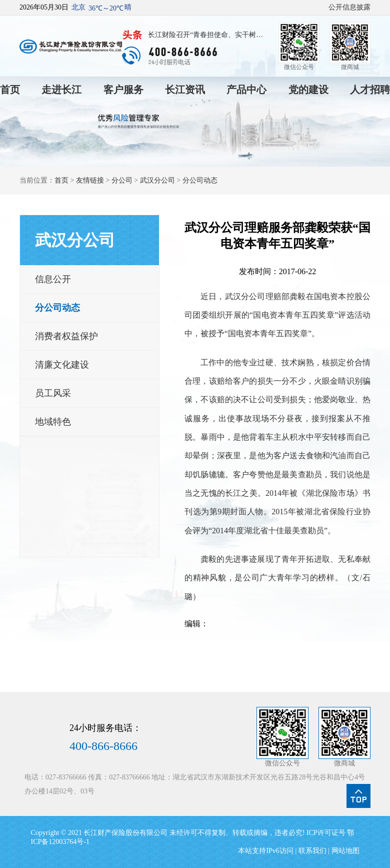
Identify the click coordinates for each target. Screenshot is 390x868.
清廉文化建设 (62, 365)
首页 (10, 90)
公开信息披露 (349, 7)
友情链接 (90, 180)
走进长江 (61, 90)
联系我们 (312, 851)
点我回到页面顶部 (358, 796)
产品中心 (246, 90)
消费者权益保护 (66, 336)
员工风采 (53, 393)
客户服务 (123, 90)
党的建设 (308, 90)
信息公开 (53, 279)
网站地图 (345, 851)
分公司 (122, 180)
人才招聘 (370, 90)
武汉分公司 (157, 180)
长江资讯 (185, 90)
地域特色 (53, 422)
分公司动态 (200, 180)
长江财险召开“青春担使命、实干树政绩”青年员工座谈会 (205, 36)
